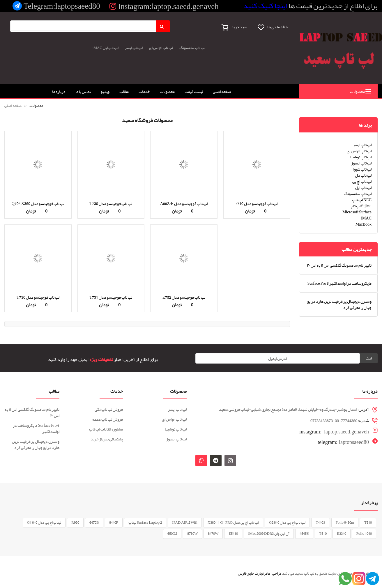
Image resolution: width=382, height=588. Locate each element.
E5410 (233, 534)
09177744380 (346, 421)
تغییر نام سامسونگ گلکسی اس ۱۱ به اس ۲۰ (339, 265)
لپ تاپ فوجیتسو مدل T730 (111, 203)
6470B (94, 523)
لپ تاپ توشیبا (361, 157)
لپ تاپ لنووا (362, 169)
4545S (304, 534)
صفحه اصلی (13, 106)
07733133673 (322, 421)
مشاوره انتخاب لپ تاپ (106, 429)
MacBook (364, 224)
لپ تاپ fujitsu (361, 206)
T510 (368, 523)
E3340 (342, 534)
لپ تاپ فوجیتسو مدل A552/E (184, 203)
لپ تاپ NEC (362, 200)
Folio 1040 (364, 534)
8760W (192, 534)
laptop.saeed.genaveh (334, 431)
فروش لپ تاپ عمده (108, 419)
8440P (114, 523)
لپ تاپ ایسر (134, 48)
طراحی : (276, 573)
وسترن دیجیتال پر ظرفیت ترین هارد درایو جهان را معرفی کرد (339, 304)
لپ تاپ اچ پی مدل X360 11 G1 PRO (233, 523)
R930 (75, 523)
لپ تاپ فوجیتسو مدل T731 (111, 297)
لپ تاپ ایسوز (361, 163)
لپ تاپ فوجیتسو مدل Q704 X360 (38, 203)
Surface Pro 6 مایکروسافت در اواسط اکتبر (339, 283)
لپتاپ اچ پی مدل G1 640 (44, 523)
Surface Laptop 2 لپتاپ (145, 523)
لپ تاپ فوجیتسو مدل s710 (257, 203)
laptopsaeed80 (343, 442)
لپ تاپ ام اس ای (161, 48)
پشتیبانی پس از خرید (107, 439)
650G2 (172, 534)
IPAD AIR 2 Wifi (185, 523)
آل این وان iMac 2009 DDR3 (269, 534)
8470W (213, 534)
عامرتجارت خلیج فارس (254, 573)
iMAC (97, 48)
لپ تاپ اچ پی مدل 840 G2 (287, 523)
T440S (320, 523)
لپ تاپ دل (363, 175)
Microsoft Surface (357, 212)
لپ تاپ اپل (111, 48)
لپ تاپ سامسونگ (192, 48)
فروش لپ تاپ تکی (109, 409)
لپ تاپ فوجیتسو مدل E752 (184, 297)
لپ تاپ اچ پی (362, 181)
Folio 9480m (345, 523)
